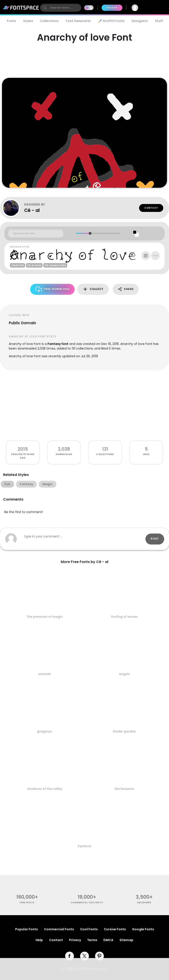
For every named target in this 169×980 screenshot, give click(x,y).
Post (155, 539)
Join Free (155, 8)
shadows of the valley (45, 789)
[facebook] (70, 956)
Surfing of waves (124, 617)
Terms (92, 940)
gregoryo (45, 731)
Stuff (159, 21)
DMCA (108, 940)
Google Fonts (143, 929)
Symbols (85, 846)
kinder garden (124, 731)
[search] (61, 8)
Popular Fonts (27, 929)
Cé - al (32, 210)
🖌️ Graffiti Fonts (111, 21)
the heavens (124, 789)
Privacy (75, 940)
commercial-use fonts (87, 903)
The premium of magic (45, 617)
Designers (140, 21)
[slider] (90, 233)
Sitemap (126, 940)
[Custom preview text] (36, 233)
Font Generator (78, 21)
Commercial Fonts (59, 929)
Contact (151, 208)
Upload (112, 8)
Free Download (52, 289)
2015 (23, 449)
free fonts (27, 903)
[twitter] (84, 956)
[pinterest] (99, 956)
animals (45, 674)
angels (124, 674)
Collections (49, 21)
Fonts (11, 21)
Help (39, 940)
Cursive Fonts (115, 929)
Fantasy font (58, 344)
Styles (28, 21)
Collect (93, 289)
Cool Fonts (89, 929)
